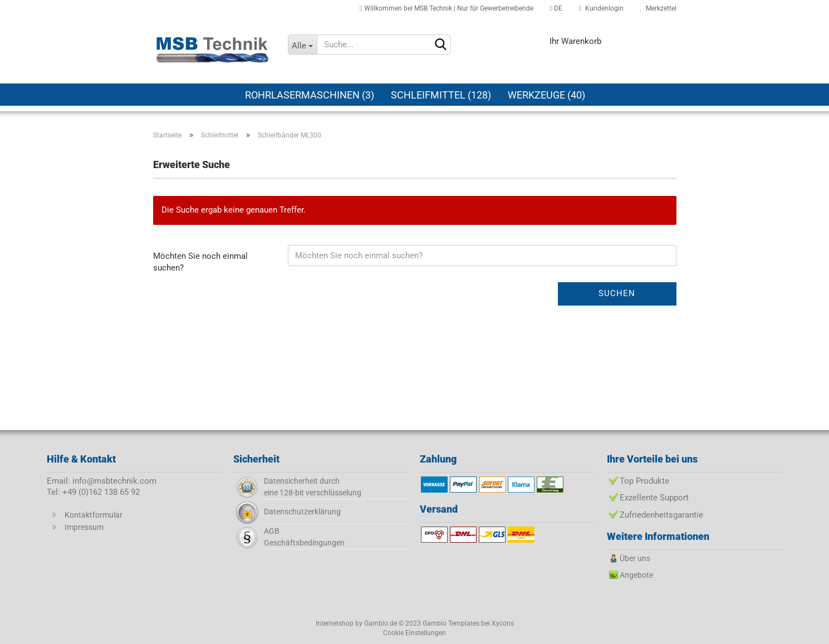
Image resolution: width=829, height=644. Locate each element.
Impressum (84, 527)
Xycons (503, 623)
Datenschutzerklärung (302, 512)
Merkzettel (658, 8)
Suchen (617, 293)
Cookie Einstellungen (414, 633)
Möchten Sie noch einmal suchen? (200, 262)
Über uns (635, 558)
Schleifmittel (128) (441, 95)
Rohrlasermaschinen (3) (310, 95)
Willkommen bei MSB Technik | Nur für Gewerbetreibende (446, 8)
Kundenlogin (601, 8)
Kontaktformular (94, 515)
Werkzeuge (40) (546, 95)
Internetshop (335, 623)
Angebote (636, 575)
